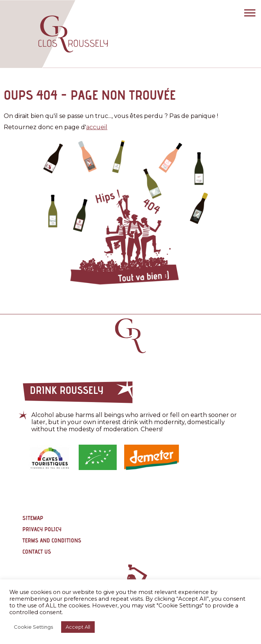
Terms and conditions (52, 540)
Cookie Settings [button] (33, 627)
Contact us (37, 552)
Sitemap (33, 518)
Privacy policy (42, 529)
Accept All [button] (78, 627)
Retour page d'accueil (130, 336)
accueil (97, 127)
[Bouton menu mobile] (248, 13)
